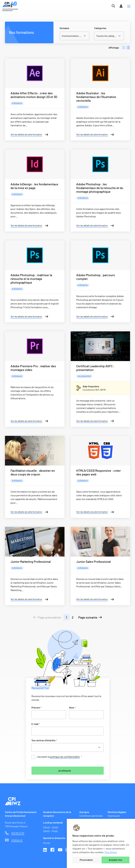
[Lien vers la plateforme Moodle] (121, 6)
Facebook (53, 850)
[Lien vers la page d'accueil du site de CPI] (10, 6)
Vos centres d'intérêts (44, 740)
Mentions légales (117, 812)
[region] (101, 843)
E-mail (36, 724)
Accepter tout (115, 860)
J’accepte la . (59, 757)
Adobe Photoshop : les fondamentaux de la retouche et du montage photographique (100, 188)
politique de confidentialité (65, 757)
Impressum (114, 816)
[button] (129, 6)
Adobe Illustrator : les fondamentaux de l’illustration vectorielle (96, 97)
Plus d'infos (111, 852)
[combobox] (69, 747)
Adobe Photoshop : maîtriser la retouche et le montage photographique (31, 279)
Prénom (37, 707)
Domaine (64, 28)
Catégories (100, 28)
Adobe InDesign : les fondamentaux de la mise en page (34, 186)
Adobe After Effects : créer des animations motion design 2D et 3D (34, 95)
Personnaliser (86, 860)
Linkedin (45, 850)
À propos (84, 812)
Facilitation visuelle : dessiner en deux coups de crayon (33, 472)
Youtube (60, 850)
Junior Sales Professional (93, 562)
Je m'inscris (64, 771)
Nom (72, 707)
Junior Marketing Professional (31, 562)
